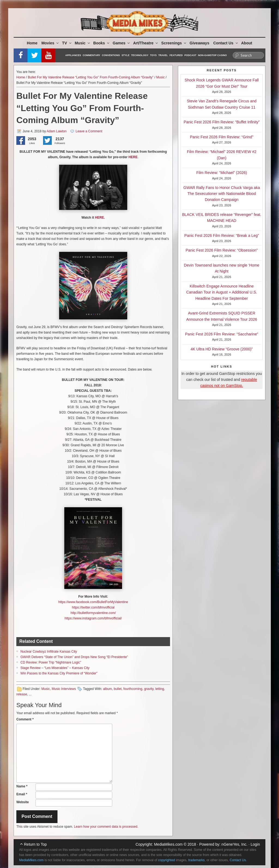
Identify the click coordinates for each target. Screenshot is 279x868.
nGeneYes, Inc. (234, 844)
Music (83, 43)
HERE (133, 157)
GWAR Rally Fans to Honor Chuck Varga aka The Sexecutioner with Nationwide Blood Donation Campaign (222, 194)
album (107, 689)
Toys (153, 55)
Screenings (174, 43)
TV (67, 43)
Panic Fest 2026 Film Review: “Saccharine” (222, 334)
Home (32, 43)
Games (122, 43)
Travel (163, 55)
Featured (176, 55)
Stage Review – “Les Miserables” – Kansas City (55, 668)
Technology (140, 55)
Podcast (190, 55)
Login (255, 844)
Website (23, 802)
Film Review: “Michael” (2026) (222, 173)
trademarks (196, 860)
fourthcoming (133, 689)
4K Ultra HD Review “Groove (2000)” (222, 349)
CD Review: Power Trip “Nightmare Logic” (51, 662)
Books (102, 43)
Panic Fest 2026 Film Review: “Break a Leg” (222, 236)
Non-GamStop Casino (213, 55)
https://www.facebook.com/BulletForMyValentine (93, 602)
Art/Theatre (146, 43)
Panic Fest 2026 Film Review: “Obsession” (222, 250)
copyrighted (166, 860)
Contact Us (226, 43)
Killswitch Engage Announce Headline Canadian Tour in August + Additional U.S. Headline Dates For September (222, 292)
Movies (50, 43)
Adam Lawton (57, 131)
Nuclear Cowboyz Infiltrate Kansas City (49, 652)
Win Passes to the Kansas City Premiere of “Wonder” (59, 673)
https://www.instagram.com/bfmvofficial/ (93, 618)
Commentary (92, 55)
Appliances (73, 55)
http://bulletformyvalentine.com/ (93, 613)
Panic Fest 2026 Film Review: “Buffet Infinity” (222, 122)
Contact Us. (238, 860)
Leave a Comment (89, 131)
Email (22, 794)
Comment (25, 719)
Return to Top (35, 844)
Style (125, 55)
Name (22, 786)
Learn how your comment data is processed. (106, 827)
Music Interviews (64, 689)
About (247, 43)
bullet (118, 689)
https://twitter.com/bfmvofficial (93, 607)
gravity (149, 689)
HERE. (100, 218)
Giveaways (199, 43)
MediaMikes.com (168, 844)
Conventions (111, 55)
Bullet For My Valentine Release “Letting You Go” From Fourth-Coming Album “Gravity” (91, 77)
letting (160, 689)
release (22, 694)
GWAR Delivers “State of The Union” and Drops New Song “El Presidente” (74, 657)
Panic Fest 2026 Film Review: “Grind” (222, 137)
